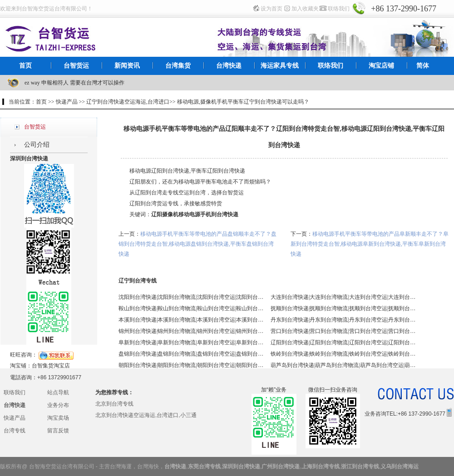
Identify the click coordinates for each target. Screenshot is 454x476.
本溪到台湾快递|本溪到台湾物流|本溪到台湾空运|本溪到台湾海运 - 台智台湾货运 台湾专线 (191, 320)
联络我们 (339, 9)
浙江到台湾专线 (360, 466)
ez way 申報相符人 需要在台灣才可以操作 (74, 83)
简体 (423, 66)
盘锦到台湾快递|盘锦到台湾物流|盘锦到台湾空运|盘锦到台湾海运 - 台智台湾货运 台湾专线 (191, 354)
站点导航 (58, 392)
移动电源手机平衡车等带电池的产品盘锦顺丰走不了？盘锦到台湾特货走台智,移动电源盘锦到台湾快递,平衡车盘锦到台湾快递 (197, 244)
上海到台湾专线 (321, 466)
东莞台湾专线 (204, 466)
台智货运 (76, 66)
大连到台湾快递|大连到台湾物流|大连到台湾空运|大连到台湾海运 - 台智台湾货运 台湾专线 (343, 297)
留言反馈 (58, 431)
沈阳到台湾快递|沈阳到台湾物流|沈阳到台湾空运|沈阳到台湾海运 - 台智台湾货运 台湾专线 (191, 297)
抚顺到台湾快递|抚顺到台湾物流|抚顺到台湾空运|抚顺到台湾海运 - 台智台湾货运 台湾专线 (343, 308)
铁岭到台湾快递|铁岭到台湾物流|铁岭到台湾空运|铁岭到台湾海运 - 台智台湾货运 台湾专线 (343, 354)
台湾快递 (229, 66)
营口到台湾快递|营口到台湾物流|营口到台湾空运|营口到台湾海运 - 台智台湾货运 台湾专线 (343, 331)
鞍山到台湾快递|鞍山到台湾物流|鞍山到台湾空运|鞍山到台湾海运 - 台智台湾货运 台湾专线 (191, 308)
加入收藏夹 (305, 9)
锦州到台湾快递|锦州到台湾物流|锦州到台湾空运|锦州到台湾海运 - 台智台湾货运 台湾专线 (191, 331)
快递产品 (15, 418)
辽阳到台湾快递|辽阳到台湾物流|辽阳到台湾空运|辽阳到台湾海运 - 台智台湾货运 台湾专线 (343, 342)
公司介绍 (37, 145)
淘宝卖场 (58, 418)
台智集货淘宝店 (51, 366)
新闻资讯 (127, 66)
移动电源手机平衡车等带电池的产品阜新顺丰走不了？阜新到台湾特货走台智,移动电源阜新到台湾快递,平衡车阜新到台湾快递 (370, 244)
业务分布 (58, 405)
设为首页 (271, 9)
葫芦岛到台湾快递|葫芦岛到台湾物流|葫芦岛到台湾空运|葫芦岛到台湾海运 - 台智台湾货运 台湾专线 (343, 365)
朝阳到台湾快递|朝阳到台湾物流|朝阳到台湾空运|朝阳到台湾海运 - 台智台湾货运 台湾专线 (191, 365)
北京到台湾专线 (114, 404)
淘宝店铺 (381, 66)
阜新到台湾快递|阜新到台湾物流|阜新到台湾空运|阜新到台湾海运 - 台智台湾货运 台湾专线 (191, 342)
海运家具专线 (280, 66)
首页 (25, 66)
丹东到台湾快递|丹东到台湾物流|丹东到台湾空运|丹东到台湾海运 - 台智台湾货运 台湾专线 (343, 320)
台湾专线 (15, 431)
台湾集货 (178, 66)
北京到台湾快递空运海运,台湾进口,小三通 (146, 415)
